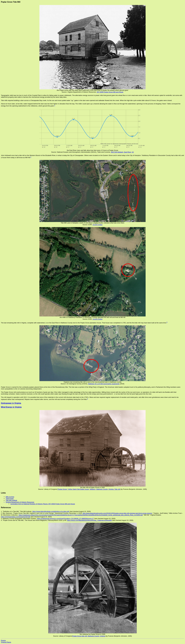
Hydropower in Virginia (11, 403)
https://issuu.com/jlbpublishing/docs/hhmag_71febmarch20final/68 (89, 520)
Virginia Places (6, 642)
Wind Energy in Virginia (11, 407)
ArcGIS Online (98, 225)
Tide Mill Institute (11, 500)
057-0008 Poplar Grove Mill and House (110, 92)
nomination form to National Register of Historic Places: (29, 504)
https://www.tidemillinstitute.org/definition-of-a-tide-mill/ (51, 511)
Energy (3, 640)
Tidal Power (10, 499)
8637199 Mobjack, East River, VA (122, 152)
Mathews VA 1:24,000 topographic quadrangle (104, 384)
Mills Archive (10, 497)
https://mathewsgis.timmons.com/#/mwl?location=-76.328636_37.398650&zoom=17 (65, 519)
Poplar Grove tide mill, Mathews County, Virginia (89, 636)
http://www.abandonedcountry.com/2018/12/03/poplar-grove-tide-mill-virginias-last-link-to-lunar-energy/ (117, 513)
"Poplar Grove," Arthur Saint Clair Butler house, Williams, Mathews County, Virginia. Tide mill (89, 489)
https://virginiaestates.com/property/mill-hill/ (16, 517)
